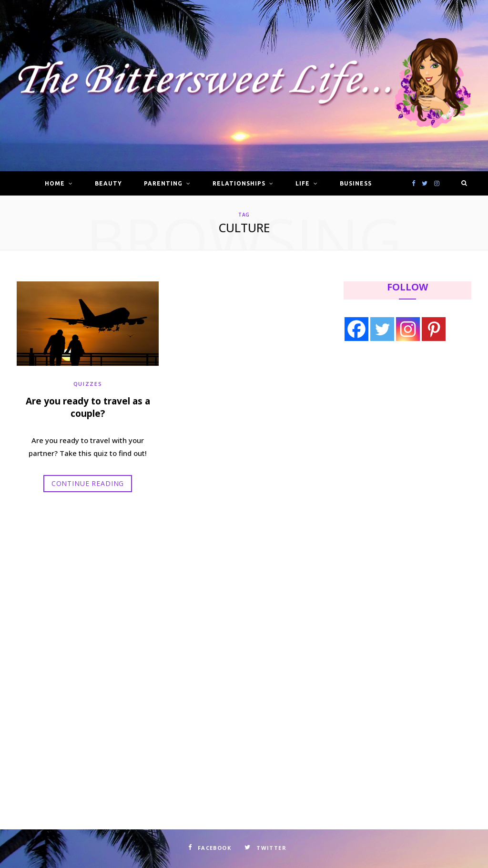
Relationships (239, 183)
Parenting (163, 183)
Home (55, 183)
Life (303, 183)
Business (356, 183)
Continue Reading (88, 483)
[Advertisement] (404, 427)
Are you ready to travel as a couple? (88, 407)
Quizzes (88, 383)
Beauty (108, 183)
